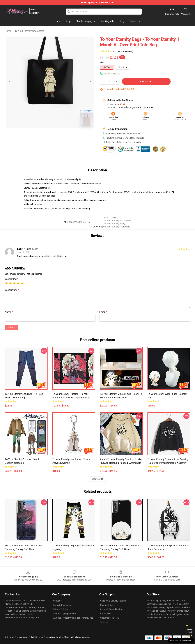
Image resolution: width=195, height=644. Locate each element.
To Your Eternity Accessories (117, 221)
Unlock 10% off (189, 631)
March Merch (110, 218)
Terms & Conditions (62, 605)
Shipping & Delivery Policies (113, 601)
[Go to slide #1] (42, 135)
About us (57, 601)
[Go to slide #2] (58, 135)
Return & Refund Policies (112, 609)
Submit (11, 327)
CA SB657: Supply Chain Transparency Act (73, 618)
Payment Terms (108, 605)
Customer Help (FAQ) (110, 618)
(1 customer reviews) (123, 51)
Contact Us (105, 614)
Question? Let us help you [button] (181, 640)
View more (98, 479)
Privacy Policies (60, 609)
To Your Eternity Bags (114, 224)
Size (102, 62)
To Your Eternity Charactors (29, 31)
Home (8, 31)
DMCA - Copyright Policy (64, 614)
